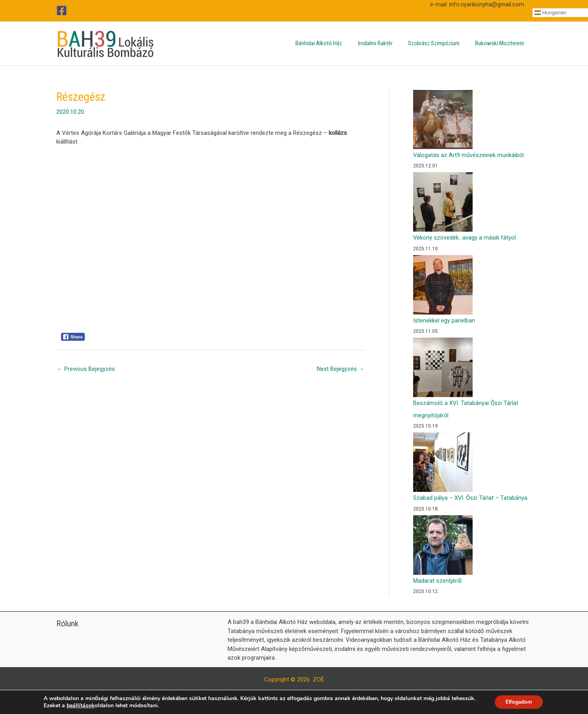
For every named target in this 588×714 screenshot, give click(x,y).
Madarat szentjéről (438, 580)
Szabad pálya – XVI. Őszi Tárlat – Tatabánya (470, 497)
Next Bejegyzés (341, 369)
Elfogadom (519, 702)
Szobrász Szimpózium (439, 43)
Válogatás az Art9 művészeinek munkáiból (469, 155)
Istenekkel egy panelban (444, 320)
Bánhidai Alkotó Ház (332, 43)
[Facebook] (62, 11)
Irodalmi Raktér (384, 43)
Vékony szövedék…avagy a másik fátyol (465, 238)
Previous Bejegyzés (86, 369)
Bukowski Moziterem (502, 43)
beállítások (79, 705)
